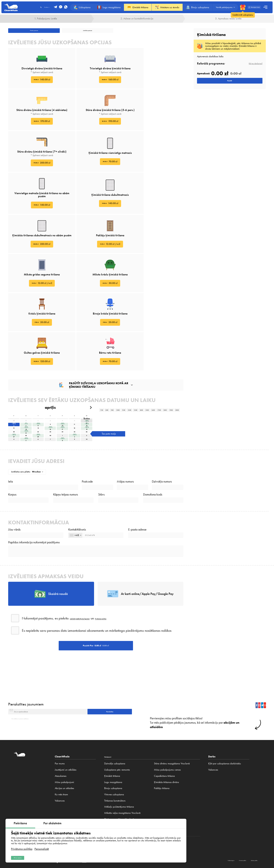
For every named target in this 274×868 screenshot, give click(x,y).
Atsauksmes (61, 753)
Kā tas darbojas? (256, 63)
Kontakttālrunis (77, 459)
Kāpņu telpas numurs (66, 417)
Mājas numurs (125, 396)
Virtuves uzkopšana (114, 771)
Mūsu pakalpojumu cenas (167, 747)
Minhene (197, 828)
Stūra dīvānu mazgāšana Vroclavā (172, 740)
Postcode (87, 396)
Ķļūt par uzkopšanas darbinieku (225, 740)
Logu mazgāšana (113, 759)
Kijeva (229, 828)
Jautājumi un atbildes (66, 747)
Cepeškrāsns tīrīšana (164, 753)
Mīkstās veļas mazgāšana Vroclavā (122, 790)
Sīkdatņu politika (245, 842)
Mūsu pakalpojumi (64, 759)
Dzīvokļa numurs (162, 396)
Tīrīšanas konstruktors (115, 777)
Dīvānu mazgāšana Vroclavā (119, 796)
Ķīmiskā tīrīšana (112, 753)
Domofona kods (153, 417)
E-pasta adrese (137, 459)
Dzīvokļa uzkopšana (115, 740)
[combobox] (75, 469)
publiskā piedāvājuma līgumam (92, 571)
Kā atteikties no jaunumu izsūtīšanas (30, 695)
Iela (10, 396)
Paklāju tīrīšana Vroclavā (117, 808)
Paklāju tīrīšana (162, 765)
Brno (223, 828)
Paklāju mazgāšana (114, 802)
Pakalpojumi (112, 733)
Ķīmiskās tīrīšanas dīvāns (166, 759)
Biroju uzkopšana (113, 765)
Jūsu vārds (14, 459)
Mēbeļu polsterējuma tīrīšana (119, 784)
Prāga (216, 828)
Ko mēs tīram (61, 771)
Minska (244, 828)
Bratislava (254, 828)
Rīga (236, 828)
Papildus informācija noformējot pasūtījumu (34, 480)
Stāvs (101, 417)
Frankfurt (207, 828)
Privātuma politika (22, 845)
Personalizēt (42, 845)
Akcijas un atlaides (64, 765)
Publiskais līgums (190, 842)
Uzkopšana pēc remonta (117, 747)
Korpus (12, 417)
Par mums (60, 740)
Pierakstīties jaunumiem (26, 673)
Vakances (60, 777)
